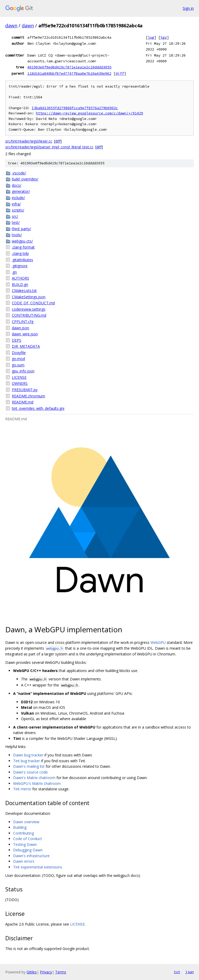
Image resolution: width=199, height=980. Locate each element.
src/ (15, 216)
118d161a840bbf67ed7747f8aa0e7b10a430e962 (69, 73)
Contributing (23, 833)
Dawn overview (26, 822)
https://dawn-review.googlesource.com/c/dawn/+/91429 (90, 113)
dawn (11, 26)
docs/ (17, 185)
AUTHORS (20, 278)
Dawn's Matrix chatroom (34, 778)
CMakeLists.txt (24, 291)
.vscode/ (19, 173)
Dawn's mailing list (29, 766)
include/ (18, 198)
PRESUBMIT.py (25, 390)
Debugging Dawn (28, 850)
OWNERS (20, 383)
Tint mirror (22, 789)
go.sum (18, 365)
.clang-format (23, 247)
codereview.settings (29, 309)
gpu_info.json (23, 371)
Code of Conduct (28, 839)
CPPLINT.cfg (23, 322)
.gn (14, 272)
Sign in (188, 8)
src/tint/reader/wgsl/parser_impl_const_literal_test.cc (49, 147)
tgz (164, 37)
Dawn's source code (30, 772)
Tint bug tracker (27, 761)
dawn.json (20, 328)
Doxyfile (19, 353)
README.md (23, 402)
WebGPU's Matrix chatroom (37, 783)
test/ (16, 222)
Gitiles (32, 972)
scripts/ (18, 210)
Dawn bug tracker (28, 755)
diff (120, 73)
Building (20, 827)
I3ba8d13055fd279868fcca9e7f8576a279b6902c (75, 108)
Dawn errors (24, 861)
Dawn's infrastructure (31, 856)
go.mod (18, 359)
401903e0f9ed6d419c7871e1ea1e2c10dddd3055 (69, 67)
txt (177, 972)
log (151, 37)
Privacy (46, 972)
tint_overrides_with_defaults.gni (38, 408)
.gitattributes (22, 260)
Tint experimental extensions (38, 867)
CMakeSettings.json (29, 297)
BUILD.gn (20, 284)
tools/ (17, 235)
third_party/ (21, 229)
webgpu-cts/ (22, 241)
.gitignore (20, 266)
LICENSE (19, 377)
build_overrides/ (25, 179)
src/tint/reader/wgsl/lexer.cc (29, 141)
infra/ (16, 204)
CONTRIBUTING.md (29, 315)
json (190, 972)
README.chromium (28, 396)
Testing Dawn (25, 844)
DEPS (17, 340)
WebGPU (158, 642)
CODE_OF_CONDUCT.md (33, 303)
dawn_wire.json (25, 334)
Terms (61, 972)
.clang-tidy (20, 253)
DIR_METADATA (26, 346)
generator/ (21, 191)
